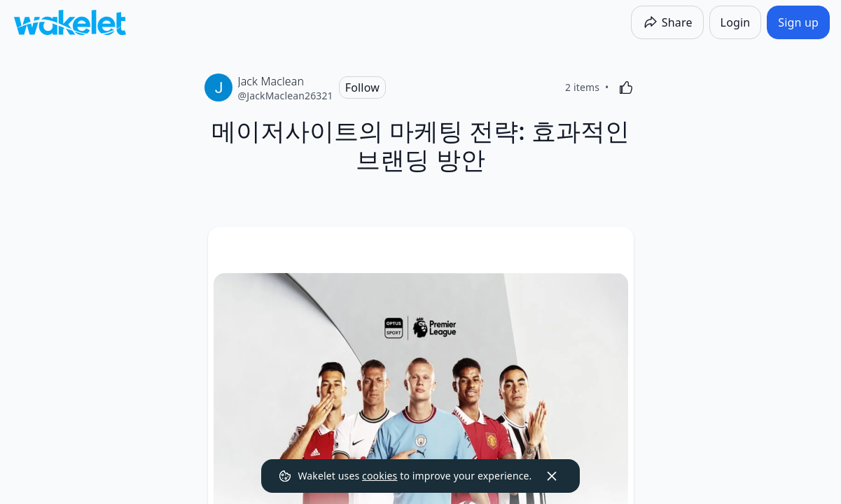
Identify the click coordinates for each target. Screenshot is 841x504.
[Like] (626, 87)
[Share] (667, 22)
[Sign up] (798, 22)
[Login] (736, 22)
